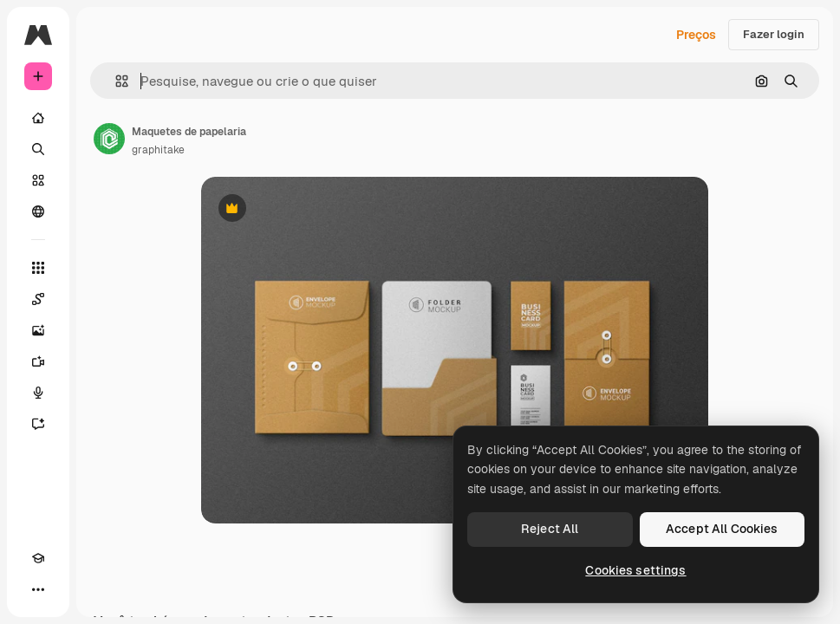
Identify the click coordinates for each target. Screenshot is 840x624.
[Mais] (38, 589)
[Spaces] (38, 299)
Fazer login (774, 34)
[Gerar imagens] (38, 330)
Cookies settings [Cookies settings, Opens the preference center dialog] (635, 570)
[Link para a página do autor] (109, 139)
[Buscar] (38, 149)
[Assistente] (38, 424)
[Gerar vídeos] (38, 361)
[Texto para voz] (38, 393)
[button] (115, 81)
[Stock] (38, 180)
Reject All (550, 529)
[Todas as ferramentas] (38, 268)
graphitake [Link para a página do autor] (158, 150)
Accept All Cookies (722, 529)
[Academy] (38, 558)
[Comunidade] (38, 211)
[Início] (38, 118)
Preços (696, 35)
